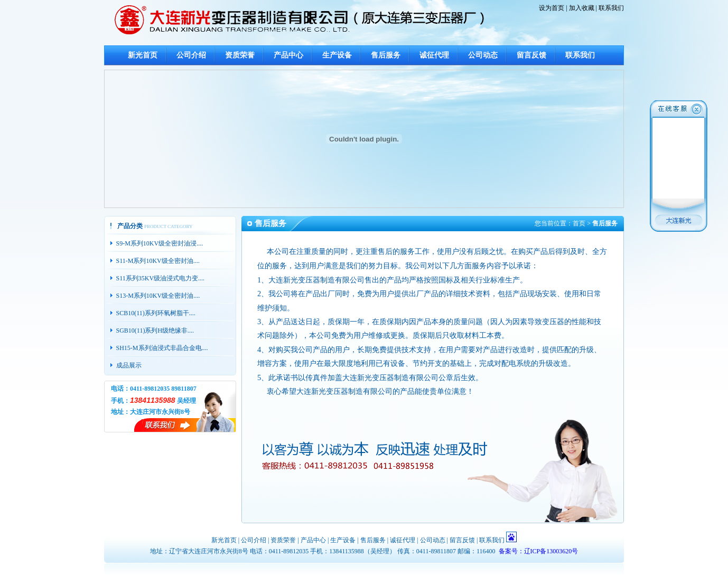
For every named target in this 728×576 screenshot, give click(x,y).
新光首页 (143, 55)
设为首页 (552, 8)
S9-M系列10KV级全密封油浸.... (160, 243)
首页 (579, 223)
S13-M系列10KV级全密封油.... (158, 296)
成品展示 (129, 365)
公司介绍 (191, 55)
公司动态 (483, 55)
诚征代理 (434, 55)
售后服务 (386, 55)
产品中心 (288, 55)
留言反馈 (531, 55)
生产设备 (337, 55)
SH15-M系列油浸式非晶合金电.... (162, 348)
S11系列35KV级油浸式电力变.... (161, 278)
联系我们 (611, 8)
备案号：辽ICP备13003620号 (539, 551)
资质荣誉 (240, 55)
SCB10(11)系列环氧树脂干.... (156, 313)
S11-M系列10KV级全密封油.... (158, 261)
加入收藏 (582, 8)
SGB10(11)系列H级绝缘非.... (155, 331)
